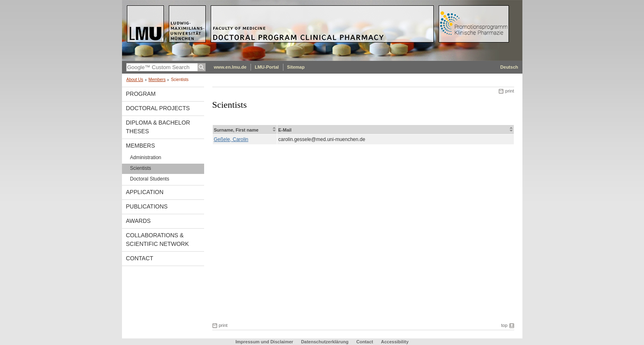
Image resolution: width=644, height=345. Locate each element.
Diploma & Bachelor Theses (158, 127)
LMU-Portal (267, 67)
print (509, 91)
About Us (135, 80)
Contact (140, 258)
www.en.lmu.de (230, 67)
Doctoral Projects (158, 108)
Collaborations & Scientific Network (158, 240)
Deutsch (509, 67)
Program (141, 94)
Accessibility (395, 342)
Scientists (141, 168)
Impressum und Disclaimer (264, 342)
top (504, 325)
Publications (147, 206)
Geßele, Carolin (231, 139)
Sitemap (296, 67)
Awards (138, 221)
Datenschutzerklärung (325, 342)
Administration (146, 157)
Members (157, 80)
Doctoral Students (150, 179)
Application (145, 192)
